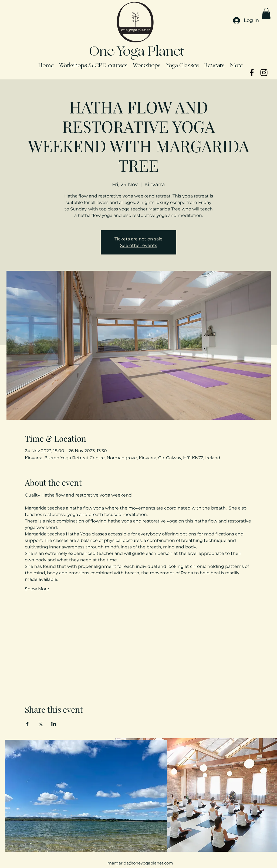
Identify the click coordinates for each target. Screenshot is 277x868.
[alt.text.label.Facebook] (252, 73)
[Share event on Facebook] (27, 724)
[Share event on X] (41, 724)
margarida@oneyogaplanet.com (140, 863)
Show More (37, 589)
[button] (266, 13)
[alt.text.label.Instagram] (264, 73)
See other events (139, 245)
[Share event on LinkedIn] (54, 724)
